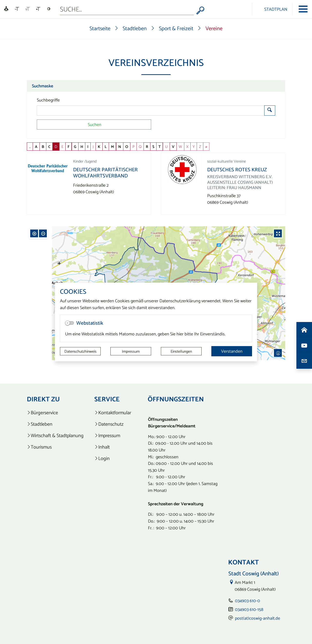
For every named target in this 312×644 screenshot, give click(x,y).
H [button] (82, 147)
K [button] (99, 147)
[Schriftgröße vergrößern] (38, 9)
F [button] (68, 147)
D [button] (56, 147)
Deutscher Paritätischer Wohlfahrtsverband (105, 173)
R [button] (147, 147)
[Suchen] (94, 125)
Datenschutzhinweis (80, 351)
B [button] (43, 147)
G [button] (75, 147)
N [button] (120, 147)
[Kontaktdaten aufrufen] (304, 361)
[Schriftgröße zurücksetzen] (28, 9)
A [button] (36, 147)
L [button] (106, 147)
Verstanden (232, 351)
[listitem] (55, 413)
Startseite (100, 28)
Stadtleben (135, 28)
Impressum (131, 351)
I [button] (88, 147)
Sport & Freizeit (176, 28)
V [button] (173, 147)
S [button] (153, 147)
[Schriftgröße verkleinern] (17, 9)
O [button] (127, 147)
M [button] (112, 147)
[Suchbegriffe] (151, 110)
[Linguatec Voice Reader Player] (6, 9)
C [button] (49, 147)
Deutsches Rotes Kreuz (237, 170)
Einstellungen (181, 351)
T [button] (160, 147)
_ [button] (30, 147)
